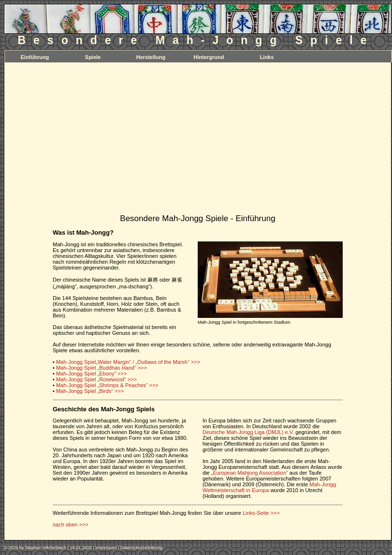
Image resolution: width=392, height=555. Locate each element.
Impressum (106, 548)
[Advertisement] (198, 140)
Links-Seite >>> (261, 513)
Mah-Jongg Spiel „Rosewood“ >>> (96, 379)
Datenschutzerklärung (142, 548)
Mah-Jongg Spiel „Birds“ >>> (90, 391)
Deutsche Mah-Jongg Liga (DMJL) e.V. (248, 432)
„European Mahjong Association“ (250, 473)
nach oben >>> (71, 525)
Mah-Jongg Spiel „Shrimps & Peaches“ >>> (107, 385)
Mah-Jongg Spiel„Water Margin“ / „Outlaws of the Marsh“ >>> (128, 362)
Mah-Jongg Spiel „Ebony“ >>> (91, 374)
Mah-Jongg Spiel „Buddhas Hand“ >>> (102, 368)
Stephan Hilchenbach (46, 548)
